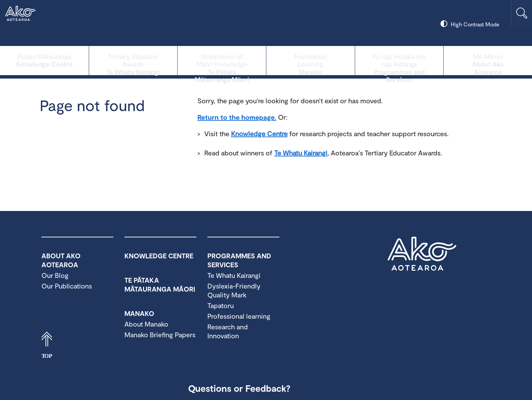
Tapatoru (221, 305)
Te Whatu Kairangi (133, 60)
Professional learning (239, 316)
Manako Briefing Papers (160, 334)
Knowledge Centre (44, 60)
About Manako (146, 324)
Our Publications (67, 286)
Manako (311, 60)
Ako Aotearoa (422, 254)
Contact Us (320, 388)
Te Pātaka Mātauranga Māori (222, 60)
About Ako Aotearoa (488, 60)
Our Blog (55, 275)
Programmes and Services (399, 60)
